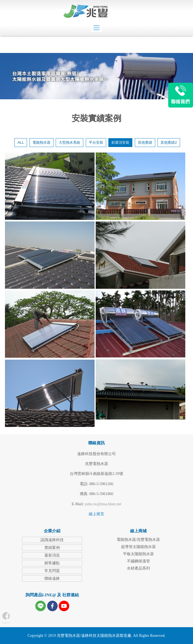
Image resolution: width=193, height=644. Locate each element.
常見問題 (52, 571)
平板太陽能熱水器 (138, 554)
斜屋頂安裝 (120, 142)
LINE (181, 95)
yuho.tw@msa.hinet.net (103, 504)
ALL (21, 142)
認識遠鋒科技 (52, 540)
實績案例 (52, 548)
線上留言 (96, 514)
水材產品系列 (138, 568)
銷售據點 (52, 563)
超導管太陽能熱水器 (138, 547)
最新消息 (52, 555)
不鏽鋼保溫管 (138, 561)
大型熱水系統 (69, 142)
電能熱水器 (41, 142)
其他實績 (145, 142)
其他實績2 (169, 142)
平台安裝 (96, 142)
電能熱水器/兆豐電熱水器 (138, 540)
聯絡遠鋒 (52, 578)
